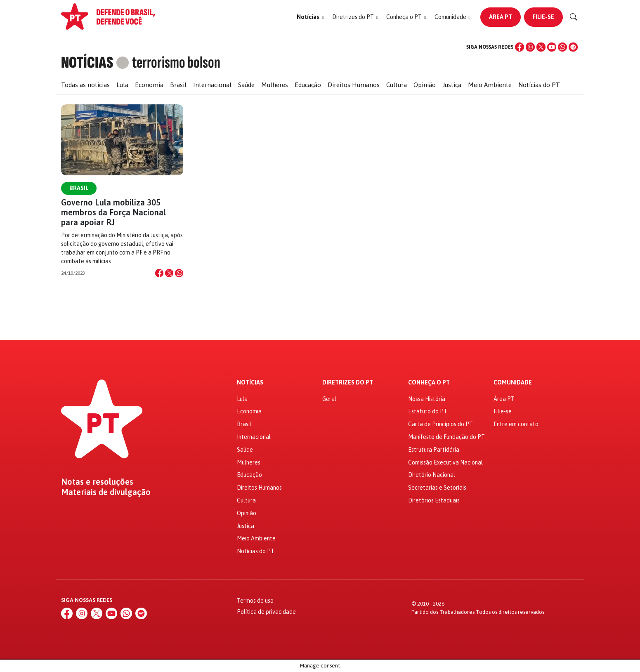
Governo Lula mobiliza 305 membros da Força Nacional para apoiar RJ (113, 212)
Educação (308, 85)
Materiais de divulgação (106, 492)
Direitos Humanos (354, 85)
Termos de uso (255, 601)
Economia (149, 85)
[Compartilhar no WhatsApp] (179, 273)
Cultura (397, 85)
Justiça (452, 85)
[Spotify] (573, 47)
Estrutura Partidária (434, 450)
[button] (310, 17)
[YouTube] (552, 47)
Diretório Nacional (432, 475)
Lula (122, 85)
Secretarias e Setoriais (437, 488)
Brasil (178, 85)
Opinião (425, 85)
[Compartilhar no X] (169, 273)
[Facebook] (520, 47)
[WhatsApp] (562, 47)
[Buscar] (574, 17)
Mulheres (275, 85)
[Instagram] (530, 47)
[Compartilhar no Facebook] (159, 273)
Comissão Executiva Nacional (445, 462)
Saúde (246, 85)
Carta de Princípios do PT (440, 424)
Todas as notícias (85, 85)
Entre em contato (516, 424)
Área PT (501, 17)
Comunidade (513, 383)
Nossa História (427, 399)
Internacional (212, 85)
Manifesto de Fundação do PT (446, 437)
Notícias (250, 383)
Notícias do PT (539, 85)
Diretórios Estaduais (434, 500)
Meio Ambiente (490, 85)
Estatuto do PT (428, 411)
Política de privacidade (266, 612)
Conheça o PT (429, 383)
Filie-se (543, 17)
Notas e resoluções (97, 482)
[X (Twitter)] (541, 47)
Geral (329, 399)
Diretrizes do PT (348, 383)
